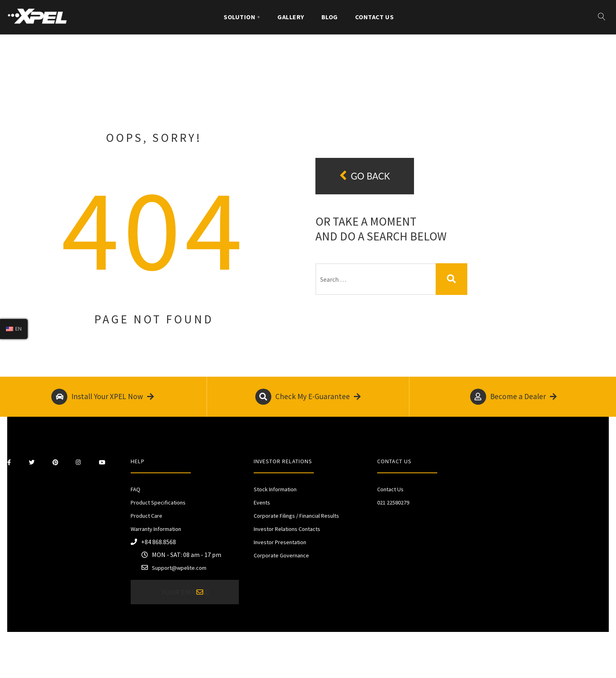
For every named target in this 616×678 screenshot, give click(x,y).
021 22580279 (393, 502)
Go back (365, 176)
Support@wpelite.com (179, 568)
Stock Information (275, 489)
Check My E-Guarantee (308, 397)
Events (262, 502)
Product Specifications (158, 502)
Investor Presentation (280, 542)
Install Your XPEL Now (103, 397)
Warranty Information (156, 529)
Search (451, 279)
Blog (330, 17)
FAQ (135, 489)
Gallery (291, 17)
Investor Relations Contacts (287, 529)
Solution (239, 17)
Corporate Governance (281, 555)
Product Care (146, 516)
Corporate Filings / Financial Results (296, 516)
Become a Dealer (513, 397)
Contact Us (375, 17)
